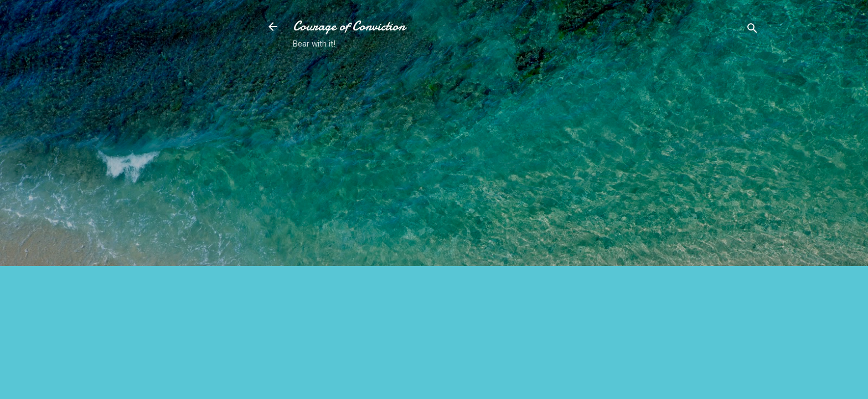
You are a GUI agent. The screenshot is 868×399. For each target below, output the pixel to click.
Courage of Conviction (349, 26)
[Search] (752, 30)
